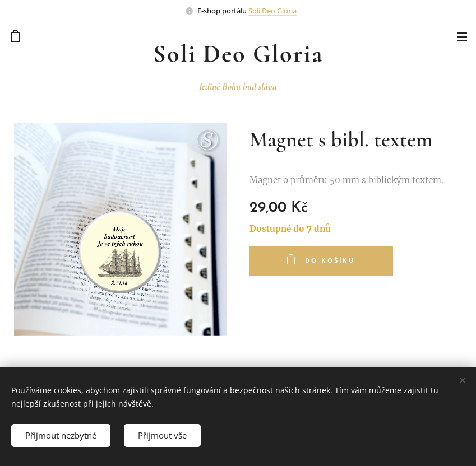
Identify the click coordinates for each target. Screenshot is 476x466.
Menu (462, 37)
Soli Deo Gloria (272, 11)
